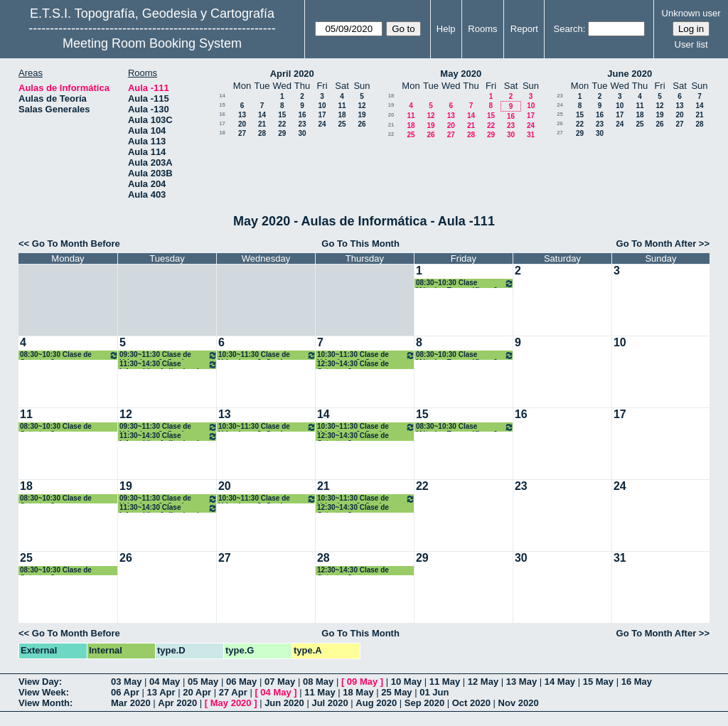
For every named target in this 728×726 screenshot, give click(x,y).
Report (524, 29)
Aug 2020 (376, 703)
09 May (362, 682)
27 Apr (233, 692)
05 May (203, 682)
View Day (39, 682)
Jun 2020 (284, 703)
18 (342, 115)
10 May (406, 682)
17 (322, 115)
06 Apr (125, 692)
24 (322, 124)
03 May (126, 682)
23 (302, 124)
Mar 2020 (131, 703)
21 (262, 124)
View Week (42, 692)
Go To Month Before (76, 244)
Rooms (482, 29)
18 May (358, 692)
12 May (483, 682)
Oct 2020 (471, 703)
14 (222, 96)
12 (362, 106)
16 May (637, 682)
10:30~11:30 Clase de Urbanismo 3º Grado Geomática (267, 355)
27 (242, 133)
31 (531, 135)
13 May (521, 682)
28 (262, 133)
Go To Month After (657, 244)
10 (322, 106)
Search (568, 29)
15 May (598, 682)
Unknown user (691, 13)
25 (342, 124)
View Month (44, 703)
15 (222, 105)
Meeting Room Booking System (152, 43)
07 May (280, 682)
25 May (396, 692)
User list (691, 44)
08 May (318, 682)
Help (446, 29)
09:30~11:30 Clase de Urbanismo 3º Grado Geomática (168, 355)
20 (242, 124)
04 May (165, 682)
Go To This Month (360, 244)
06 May (241, 682)
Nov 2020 (519, 703)
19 (362, 115)
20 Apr (197, 692)
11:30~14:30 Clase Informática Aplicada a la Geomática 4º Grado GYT (168, 364)
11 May (445, 682)
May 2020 (461, 74)
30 (302, 133)
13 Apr (161, 692)
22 (282, 124)
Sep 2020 (424, 703)
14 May (560, 682)
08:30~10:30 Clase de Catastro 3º (69, 355)
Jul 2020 (330, 703)
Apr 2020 (177, 703)
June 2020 (630, 74)
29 (282, 133)
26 (362, 124)
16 (222, 114)
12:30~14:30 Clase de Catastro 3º (353, 364)
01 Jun (434, 692)
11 (342, 106)
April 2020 (292, 74)
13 (242, 115)
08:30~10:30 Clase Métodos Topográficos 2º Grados (465, 283)
